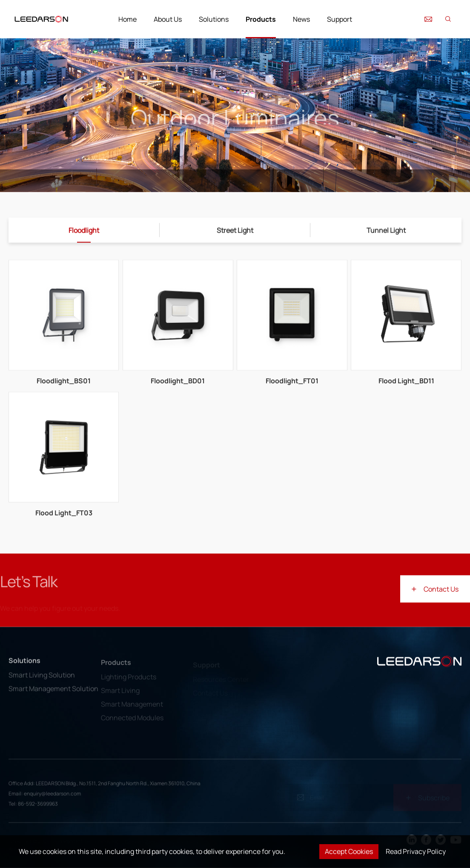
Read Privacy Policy (416, 851)
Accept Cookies (349, 851)
